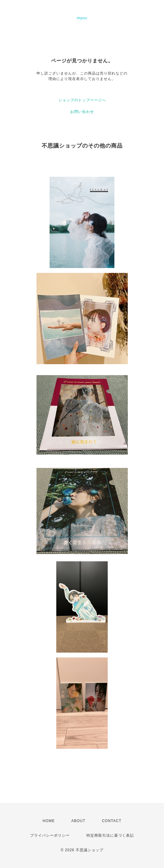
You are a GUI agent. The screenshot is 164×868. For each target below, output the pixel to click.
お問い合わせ (82, 112)
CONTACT (112, 821)
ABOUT (78, 821)
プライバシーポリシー (50, 835)
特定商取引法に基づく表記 (110, 835)
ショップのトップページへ (82, 100)
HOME (49, 821)
